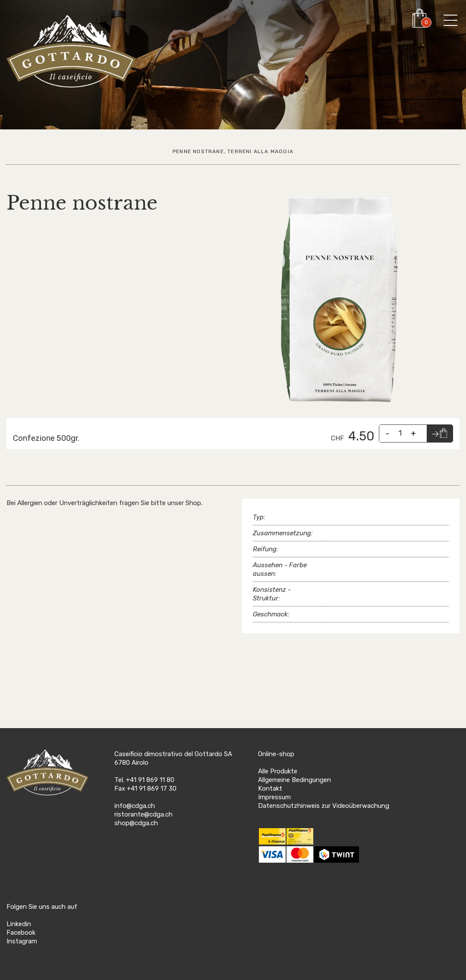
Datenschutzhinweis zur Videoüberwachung (324, 806)
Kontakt (270, 788)
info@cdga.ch (135, 806)
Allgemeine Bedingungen (294, 780)
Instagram (22, 941)
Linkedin (19, 924)
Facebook (21, 933)
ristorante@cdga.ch (143, 814)
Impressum (274, 797)
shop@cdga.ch (136, 823)
